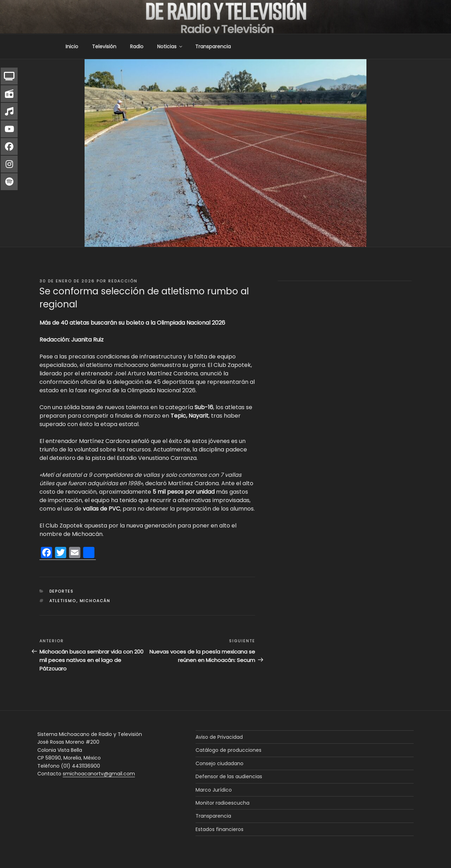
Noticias (170, 46)
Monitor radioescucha (223, 803)
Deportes (62, 591)
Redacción (123, 281)
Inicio (72, 46)
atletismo (63, 601)
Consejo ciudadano (220, 763)
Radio (137, 46)
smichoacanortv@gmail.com (99, 774)
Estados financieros (220, 829)
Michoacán (95, 601)
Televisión (104, 46)
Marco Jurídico (214, 790)
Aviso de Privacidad (219, 737)
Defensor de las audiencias (229, 776)
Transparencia (213, 46)
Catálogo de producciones (228, 750)
